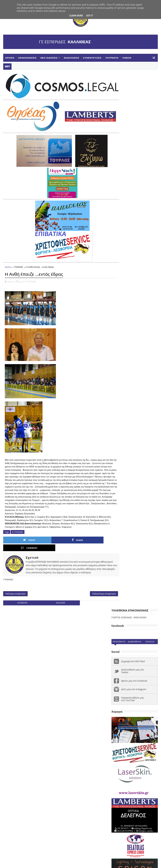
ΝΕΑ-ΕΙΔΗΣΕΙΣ (49, 58)
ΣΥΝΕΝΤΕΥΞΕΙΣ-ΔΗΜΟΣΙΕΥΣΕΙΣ (130, 759)
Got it (90, 16)
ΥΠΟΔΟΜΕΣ (134, 764)
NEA (115, 717)
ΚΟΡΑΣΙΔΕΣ (139, 733)
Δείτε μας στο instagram (134, 154)
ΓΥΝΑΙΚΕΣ (18, 262)
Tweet (18, 545)
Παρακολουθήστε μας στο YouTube (133, 163)
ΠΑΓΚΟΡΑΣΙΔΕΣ (136, 748)
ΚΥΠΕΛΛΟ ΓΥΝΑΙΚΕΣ (124, 738)
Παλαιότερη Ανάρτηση (93, 596)
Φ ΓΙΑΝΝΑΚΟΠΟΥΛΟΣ (124, 770)
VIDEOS (127, 58)
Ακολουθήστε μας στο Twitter (133, 135)
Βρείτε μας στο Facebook (134, 145)
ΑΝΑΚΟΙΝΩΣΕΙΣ (27, 58)
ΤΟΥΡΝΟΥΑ (112, 58)
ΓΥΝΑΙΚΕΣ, (32, 276)
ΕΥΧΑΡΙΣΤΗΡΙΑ (121, 733)
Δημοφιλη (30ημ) (135, 107)
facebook (21, 605)
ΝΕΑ (139, 743)
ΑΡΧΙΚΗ (10, 58)
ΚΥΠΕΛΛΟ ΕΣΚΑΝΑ (123, 743)
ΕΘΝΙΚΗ (132, 727)
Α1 (135, 717)
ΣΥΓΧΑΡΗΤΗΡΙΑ (121, 754)
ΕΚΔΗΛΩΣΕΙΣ (72, 58)
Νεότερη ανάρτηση (15, 596)
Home (8, 262)
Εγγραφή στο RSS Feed (133, 126)
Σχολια (150, 106)
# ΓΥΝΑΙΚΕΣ (18, 537)
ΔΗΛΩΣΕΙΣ (119, 727)
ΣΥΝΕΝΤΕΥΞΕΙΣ (92, 58)
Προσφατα (119, 106)
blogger (55, 605)
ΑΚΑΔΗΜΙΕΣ (147, 717)
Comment (71, 545)
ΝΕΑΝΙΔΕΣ (119, 748)
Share (45, 545)
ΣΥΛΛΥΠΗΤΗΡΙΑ (142, 754)
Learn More (76, 16)
